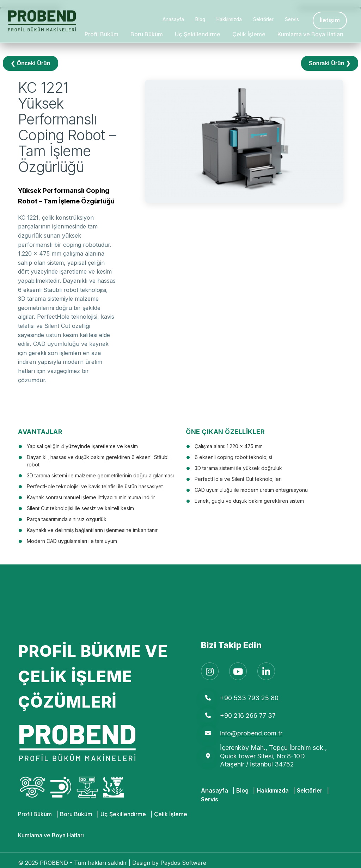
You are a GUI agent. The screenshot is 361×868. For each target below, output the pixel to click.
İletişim (330, 20)
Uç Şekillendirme (198, 34)
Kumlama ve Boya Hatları (310, 34)
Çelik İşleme (249, 34)
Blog (200, 19)
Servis (292, 19)
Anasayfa (173, 19)
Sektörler (263, 19)
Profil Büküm (102, 34)
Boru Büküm (147, 34)
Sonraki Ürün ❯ (330, 63)
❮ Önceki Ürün (30, 63)
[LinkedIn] (266, 671)
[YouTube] (238, 671)
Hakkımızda (229, 19)
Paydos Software (183, 863)
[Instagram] (210, 671)
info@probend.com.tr (251, 733)
